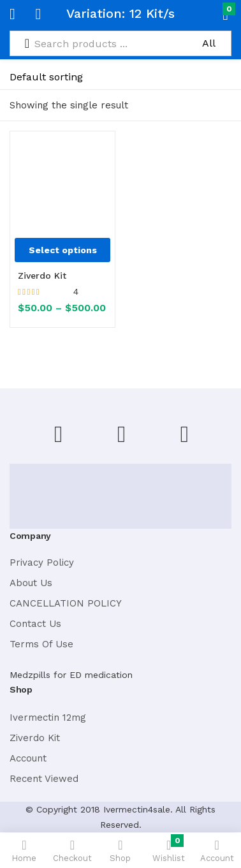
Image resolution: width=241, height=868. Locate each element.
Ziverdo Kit (42, 276)
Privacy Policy (42, 563)
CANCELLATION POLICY (66, 603)
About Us (31, 583)
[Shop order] (71, 77)
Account (28, 758)
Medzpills (30, 675)
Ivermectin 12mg (48, 717)
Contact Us (35, 624)
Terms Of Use (41, 644)
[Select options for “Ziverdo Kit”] (62, 250)
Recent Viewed (44, 779)
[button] (204, 14)
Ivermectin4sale (137, 809)
